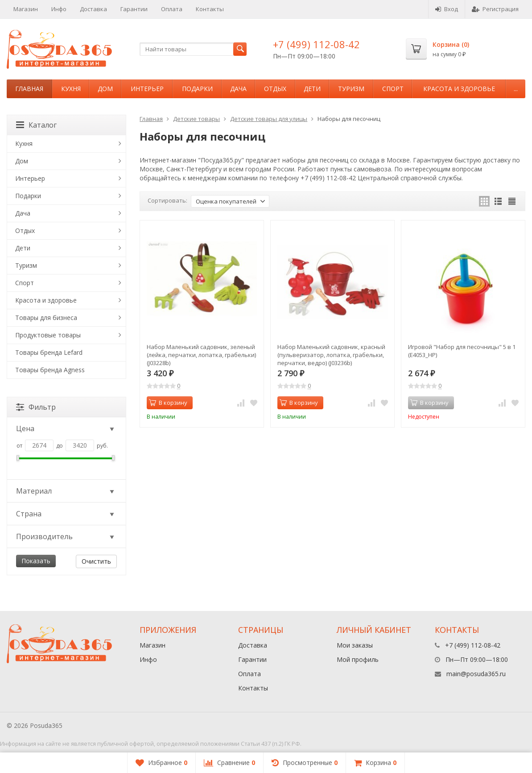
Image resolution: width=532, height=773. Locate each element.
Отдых (275, 89)
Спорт (393, 89)
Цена (66, 428)
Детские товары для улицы (269, 119)
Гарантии (134, 9)
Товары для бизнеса (46, 318)
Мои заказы (355, 645)
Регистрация (495, 9)
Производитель (66, 536)
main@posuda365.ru (476, 674)
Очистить (96, 561)
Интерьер (147, 89)
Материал (66, 491)
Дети (312, 89)
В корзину (168, 403)
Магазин (26, 9)
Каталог (36, 125)
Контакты (210, 9)
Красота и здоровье (459, 89)
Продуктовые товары (48, 335)
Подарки (197, 89)
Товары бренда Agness (50, 370)
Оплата (172, 9)
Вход (447, 9)
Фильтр (36, 407)
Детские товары (196, 119)
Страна (66, 514)
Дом (105, 89)
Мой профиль (358, 659)
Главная (29, 89)
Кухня (71, 89)
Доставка (93, 9)
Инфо (59, 9)
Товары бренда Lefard (49, 352)
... (516, 89)
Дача (238, 89)
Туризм (351, 89)
